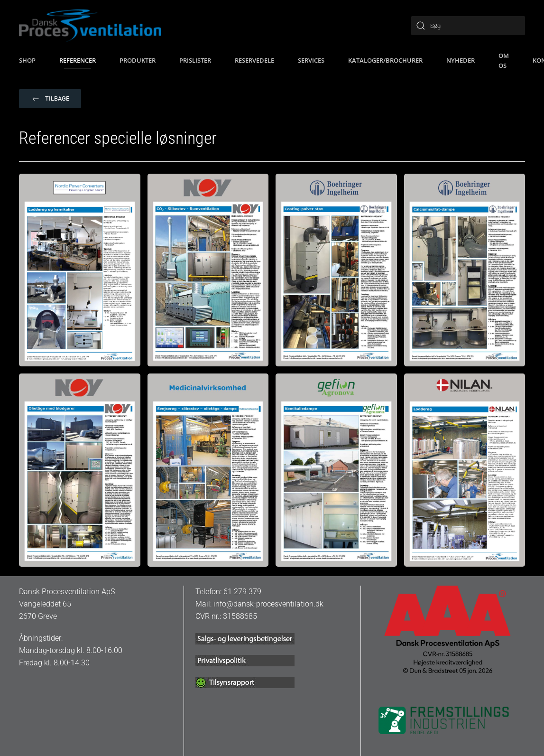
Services (311, 60)
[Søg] (468, 26)
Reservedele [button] (254, 60)
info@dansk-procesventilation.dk (268, 604)
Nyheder (461, 60)
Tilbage (50, 99)
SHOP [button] (27, 60)
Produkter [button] (138, 60)
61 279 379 (242, 592)
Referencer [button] (78, 60)
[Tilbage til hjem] (90, 26)
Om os (504, 61)
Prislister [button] (195, 60)
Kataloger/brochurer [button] (385, 60)
